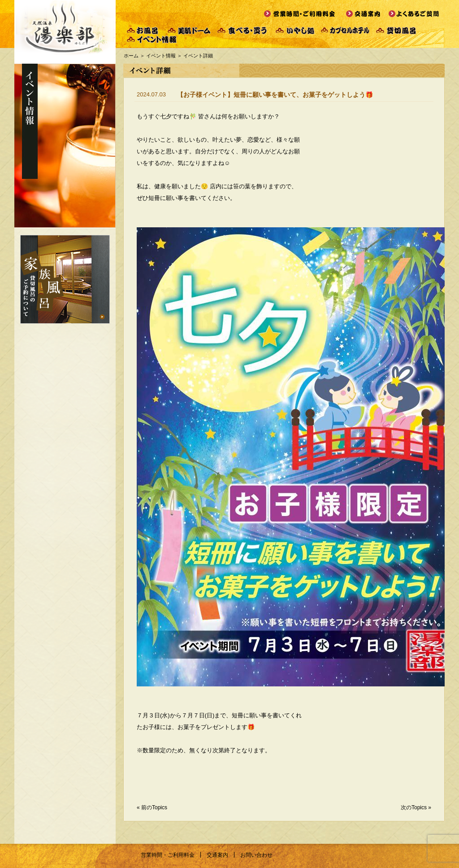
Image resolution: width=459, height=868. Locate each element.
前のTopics (154, 807)
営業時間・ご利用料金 (168, 855)
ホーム (131, 56)
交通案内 (217, 855)
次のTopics (414, 807)
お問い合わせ (256, 855)
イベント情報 (161, 56)
